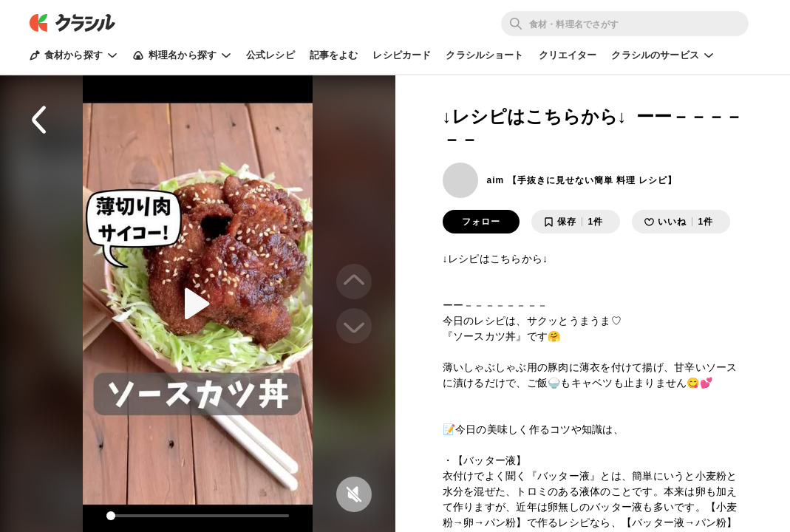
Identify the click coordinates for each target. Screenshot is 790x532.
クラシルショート (484, 55)
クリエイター (568, 55)
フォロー (481, 222)
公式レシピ (270, 55)
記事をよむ (334, 55)
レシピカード (402, 55)
